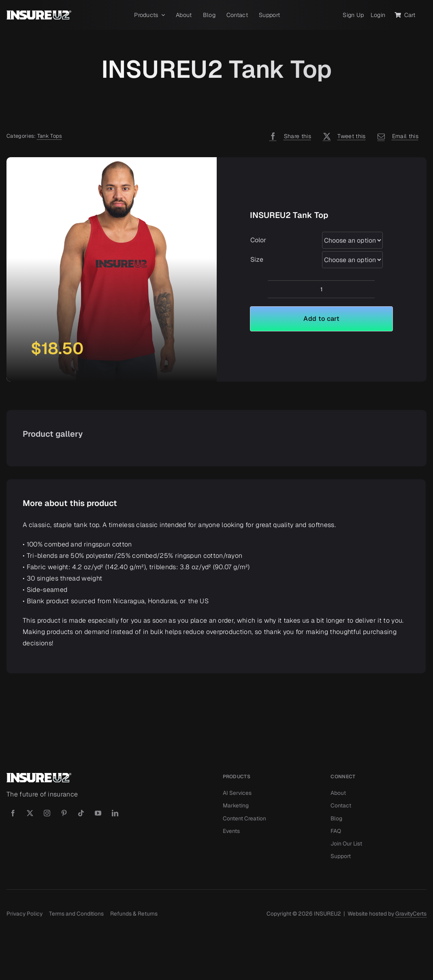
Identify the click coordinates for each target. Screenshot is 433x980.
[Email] (396, 136)
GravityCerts (411, 914)
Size (257, 259)
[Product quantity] (321, 289)
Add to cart (321, 319)
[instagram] (47, 813)
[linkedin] (115, 813)
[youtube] (98, 813)
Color (258, 240)
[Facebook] (288, 136)
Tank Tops (50, 136)
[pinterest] (64, 813)
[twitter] (30, 813)
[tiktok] (81, 813)
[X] (342, 136)
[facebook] (13, 813)
